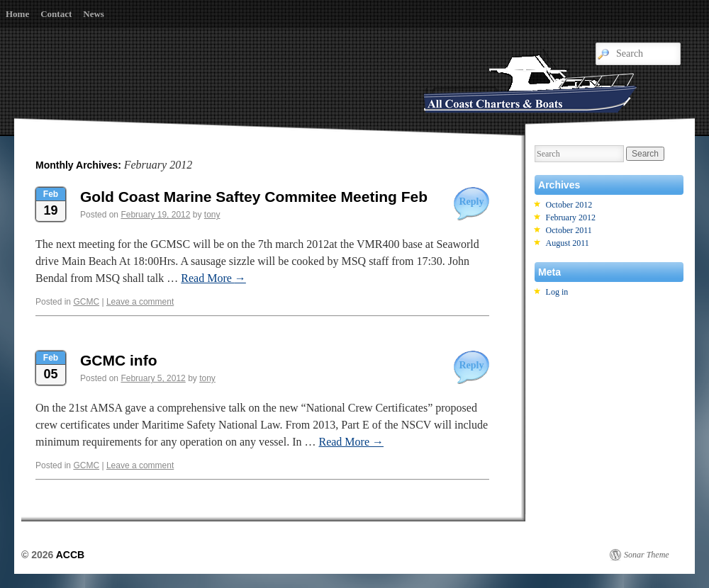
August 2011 (568, 243)
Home (17, 14)
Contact (56, 14)
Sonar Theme (647, 555)
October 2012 (569, 205)
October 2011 (569, 230)
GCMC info (118, 360)
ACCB (70, 555)
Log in (557, 292)
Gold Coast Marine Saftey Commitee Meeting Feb (254, 197)
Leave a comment (140, 302)
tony (212, 215)
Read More (213, 278)
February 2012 (571, 217)
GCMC (86, 302)
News (94, 14)
